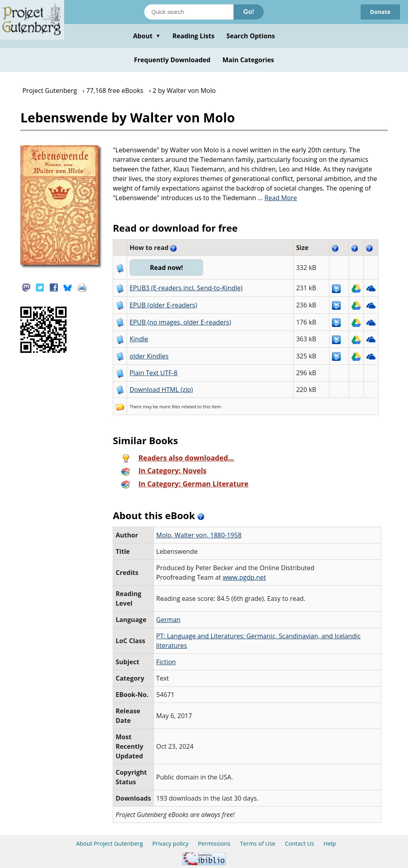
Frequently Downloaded (172, 60)
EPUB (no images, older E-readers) (180, 322)
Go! (249, 12)
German (168, 620)
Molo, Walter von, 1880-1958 (199, 535)
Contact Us (299, 843)
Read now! (166, 268)
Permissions (214, 843)
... (278, 198)
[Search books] (189, 12)
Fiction (166, 662)
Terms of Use (258, 843)
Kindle (139, 339)
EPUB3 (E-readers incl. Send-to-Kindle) (186, 288)
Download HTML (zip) (161, 390)
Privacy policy (170, 843)
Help (330, 843)
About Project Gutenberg (110, 843)
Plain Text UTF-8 (153, 373)
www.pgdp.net (244, 577)
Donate (380, 12)
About (147, 36)
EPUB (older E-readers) (163, 305)
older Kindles (149, 356)
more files (170, 406)
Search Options (251, 36)
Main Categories (248, 60)
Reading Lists (194, 36)
